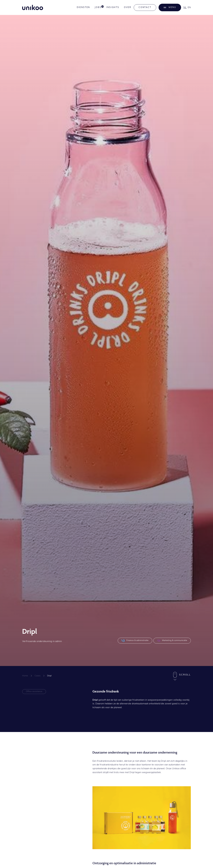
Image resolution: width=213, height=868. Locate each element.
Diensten (83, 7)
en (189, 8)
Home (25, 676)
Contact (145, 7)
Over (128, 7)
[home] (33, 7)
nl (185, 8)
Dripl (49, 676)
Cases (38, 676)
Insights (113, 7)
